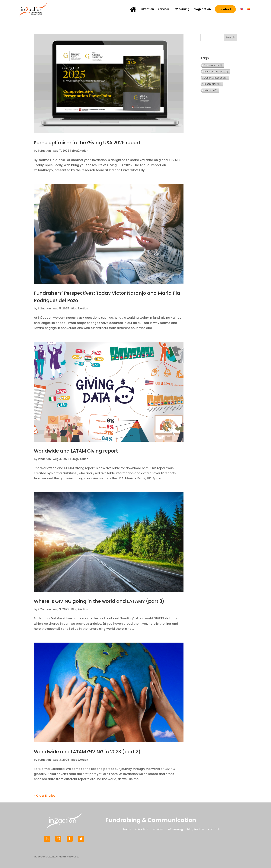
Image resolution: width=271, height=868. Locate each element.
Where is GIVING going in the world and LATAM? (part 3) (103, 601)
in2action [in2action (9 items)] (210, 90)
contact (225, 9)
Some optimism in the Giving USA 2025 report (91, 143)
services (164, 9)
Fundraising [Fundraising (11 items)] (212, 84)
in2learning (182, 9)
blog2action (202, 9)
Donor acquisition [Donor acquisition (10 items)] (216, 71)
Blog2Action (80, 151)
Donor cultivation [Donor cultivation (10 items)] (215, 78)
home (127, 829)
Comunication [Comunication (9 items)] (213, 65)
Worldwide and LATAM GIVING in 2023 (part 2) (91, 752)
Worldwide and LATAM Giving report (79, 451)
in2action (147, 9)
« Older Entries (45, 796)
